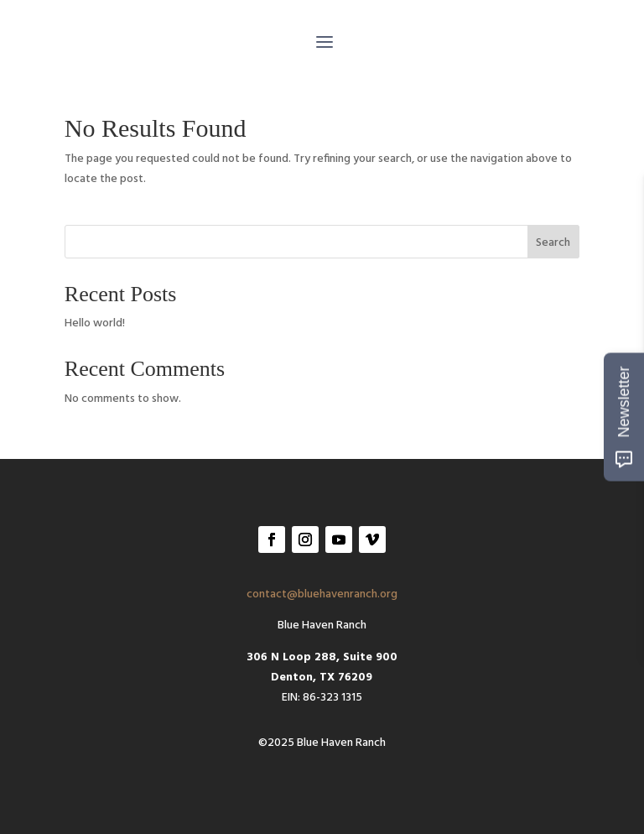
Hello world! (95, 323)
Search (553, 243)
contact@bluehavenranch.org (322, 594)
